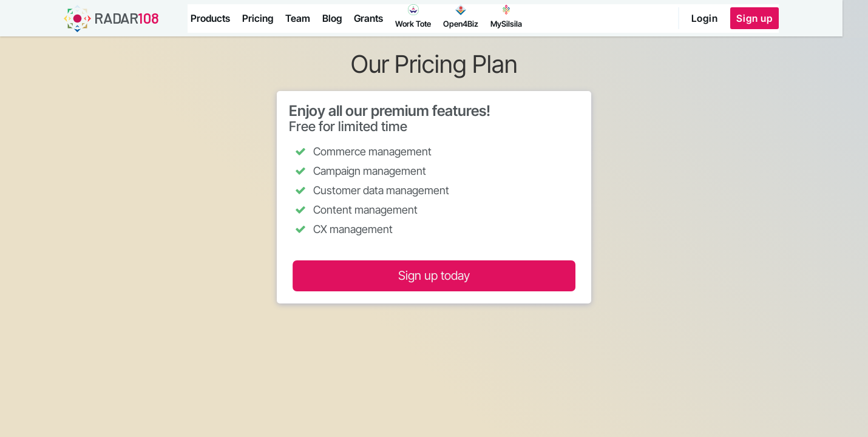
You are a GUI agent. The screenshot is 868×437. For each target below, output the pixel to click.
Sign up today (434, 276)
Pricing (259, 18)
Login (728, 18)
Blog (334, 18)
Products (212, 18)
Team (300, 18)
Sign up (778, 18)
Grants (370, 18)
